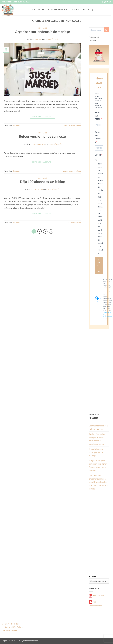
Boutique (36, 10)
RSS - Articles (97, 595)
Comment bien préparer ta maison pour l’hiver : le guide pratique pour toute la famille (99, 482)
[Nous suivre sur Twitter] (107, 2)
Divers (75, 10)
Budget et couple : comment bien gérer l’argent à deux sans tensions (98, 465)
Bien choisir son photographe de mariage (96, 452)
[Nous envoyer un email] (110, 2)
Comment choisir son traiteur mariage (98, 427)
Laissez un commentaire (72, 126)
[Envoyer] (107, 30)
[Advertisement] (99, 371)
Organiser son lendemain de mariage (42, 32)
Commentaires (75, 223)
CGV (19, 627)
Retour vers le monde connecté (42, 136)
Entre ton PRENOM (98, 137)
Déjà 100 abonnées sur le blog (42, 182)
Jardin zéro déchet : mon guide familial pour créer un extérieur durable (97, 439)
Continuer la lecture (42, 117)
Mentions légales (10, 630)
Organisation (62, 10)
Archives (92, 576)
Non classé (42, 28)
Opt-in (98, 155)
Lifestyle (47, 10)
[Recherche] (92, 10)
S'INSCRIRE (99, 266)
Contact (85, 10)
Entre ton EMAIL (98, 116)
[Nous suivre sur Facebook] (102, 2)
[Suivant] (51, 231)
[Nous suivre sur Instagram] (105, 2)
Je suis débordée (52, 39)
